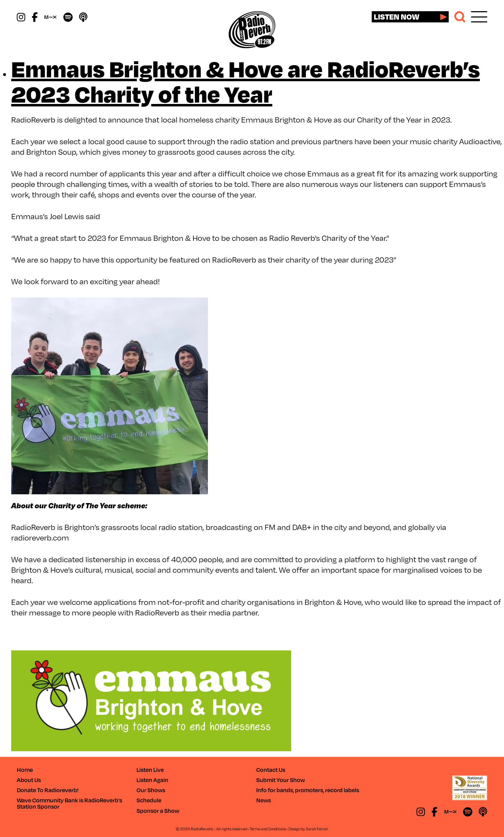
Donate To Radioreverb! (48, 790)
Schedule (149, 800)
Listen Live (150, 770)
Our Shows (151, 790)
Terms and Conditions (268, 829)
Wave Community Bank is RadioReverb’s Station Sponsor (69, 803)
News (264, 800)
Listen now (397, 16)
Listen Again (152, 780)
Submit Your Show (281, 780)
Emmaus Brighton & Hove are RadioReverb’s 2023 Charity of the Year (246, 81)
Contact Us (271, 770)
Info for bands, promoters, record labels (308, 790)
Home (25, 770)
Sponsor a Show (158, 811)
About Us (29, 780)
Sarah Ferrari (317, 829)
